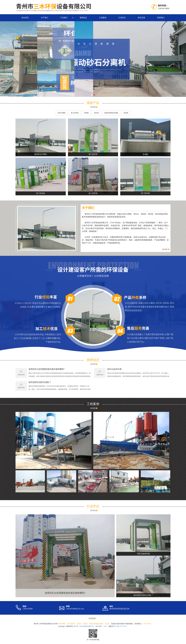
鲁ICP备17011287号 (120, 626)
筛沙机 (96, 113)
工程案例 (103, 18)
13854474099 (147, 624)
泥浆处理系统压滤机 (111, 113)
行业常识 (122, 18)
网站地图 (99, 626)
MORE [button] (165, 249)
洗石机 (126, 113)
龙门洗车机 (75, 113)
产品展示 (64, 18)
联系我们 (161, 18)
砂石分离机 (62, 113)
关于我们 (45, 18)
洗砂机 (86, 113)
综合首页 (25, 18)
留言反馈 (141, 18)
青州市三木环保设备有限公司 (84, 626)
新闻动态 (83, 18)
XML (105, 626)
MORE (93, 107)
